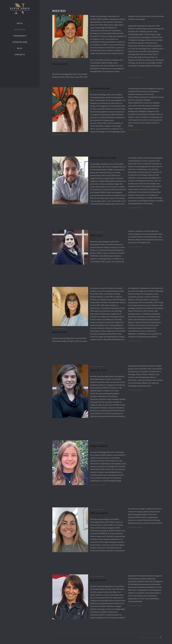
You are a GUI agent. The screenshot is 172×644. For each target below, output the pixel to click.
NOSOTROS (20, 30)
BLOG (20, 48)
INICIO (20, 23)
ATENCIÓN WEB (20, 42)
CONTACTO (20, 55)
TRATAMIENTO (20, 36)
